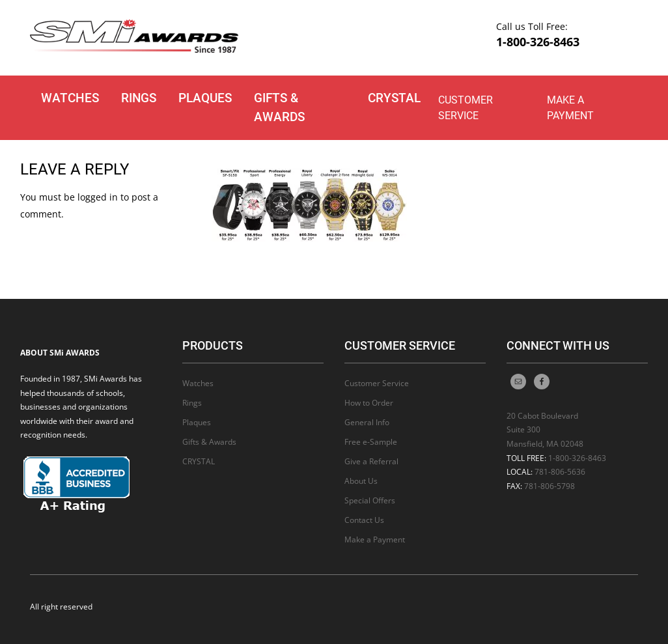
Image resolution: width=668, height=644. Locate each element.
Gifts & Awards (279, 107)
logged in (98, 197)
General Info (367, 422)
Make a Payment (570, 108)
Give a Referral (371, 461)
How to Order (369, 403)
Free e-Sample (371, 442)
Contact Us (364, 520)
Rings (139, 98)
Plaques (205, 98)
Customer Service (466, 108)
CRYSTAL (394, 98)
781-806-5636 (560, 472)
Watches (70, 98)
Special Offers (370, 500)
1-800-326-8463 (538, 42)
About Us (361, 481)
